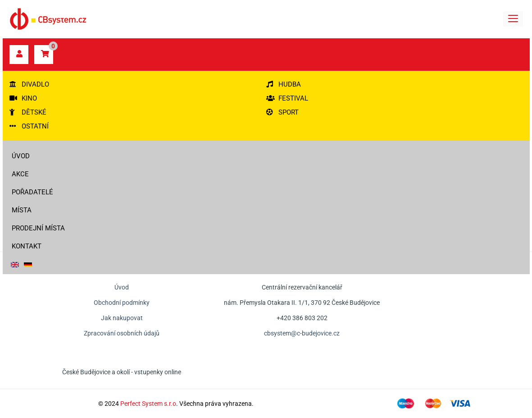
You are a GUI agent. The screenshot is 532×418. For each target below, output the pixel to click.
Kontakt (27, 246)
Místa (22, 210)
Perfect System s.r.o (148, 404)
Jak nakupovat (122, 318)
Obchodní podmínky (122, 303)
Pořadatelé (32, 192)
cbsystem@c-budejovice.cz (302, 333)
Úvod (21, 156)
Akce (20, 174)
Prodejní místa (38, 228)
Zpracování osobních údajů (122, 333)
